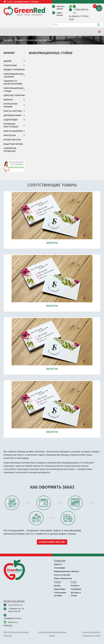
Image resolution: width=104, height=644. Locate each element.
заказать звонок (60, 8)
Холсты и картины (62, 575)
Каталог (9, 53)
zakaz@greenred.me (12, 618)
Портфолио (76, 589)
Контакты (35, 2)
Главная (19, 40)
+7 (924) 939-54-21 (81, 11)
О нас (10, 2)
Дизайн (57, 586)
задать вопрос (60, 14)
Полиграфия (60, 568)
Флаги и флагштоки (63, 578)
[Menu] (99, 32)
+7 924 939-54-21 (15, 605)
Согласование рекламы (60, 594)
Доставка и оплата (22, 2)
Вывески (58, 564)
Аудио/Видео (60, 589)
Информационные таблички (66, 571)
